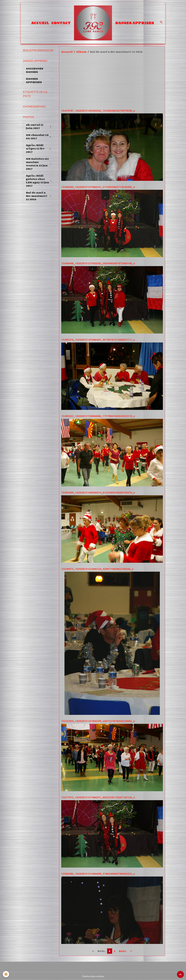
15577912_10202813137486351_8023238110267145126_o (98, 797)
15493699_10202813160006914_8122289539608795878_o (98, 493)
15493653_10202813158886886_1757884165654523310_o (98, 416)
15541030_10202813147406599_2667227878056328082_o (98, 721)
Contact (61, 23)
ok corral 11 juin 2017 (39, 126)
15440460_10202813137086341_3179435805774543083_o (98, 187)
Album (81, 52)
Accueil (40, 23)
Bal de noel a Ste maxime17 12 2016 (39, 196)
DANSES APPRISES (135, 23)
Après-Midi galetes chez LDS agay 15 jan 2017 (39, 181)
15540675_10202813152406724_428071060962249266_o (97, 569)
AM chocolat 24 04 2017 (39, 137)
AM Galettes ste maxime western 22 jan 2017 (39, 164)
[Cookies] (6, 974)
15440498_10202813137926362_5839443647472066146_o (98, 263)
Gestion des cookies (93, 976)
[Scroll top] (180, 974)
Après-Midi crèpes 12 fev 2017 (39, 149)
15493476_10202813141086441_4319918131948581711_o (98, 340)
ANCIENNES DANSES (35, 70)
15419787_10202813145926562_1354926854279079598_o (98, 111)
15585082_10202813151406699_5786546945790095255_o (98, 874)
